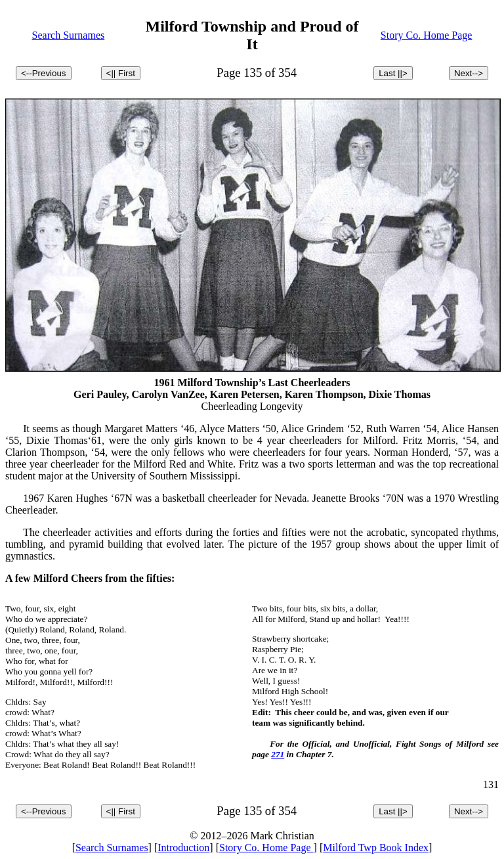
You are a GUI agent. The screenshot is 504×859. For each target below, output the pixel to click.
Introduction (183, 848)
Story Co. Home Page (427, 35)
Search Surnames (69, 35)
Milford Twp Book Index (376, 848)
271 (278, 754)
